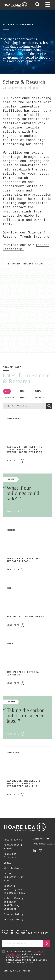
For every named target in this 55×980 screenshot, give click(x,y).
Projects (10, 398)
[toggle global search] (38, 5)
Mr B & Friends (22, 971)
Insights (39, 398)
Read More (13, 512)
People (23, 398)
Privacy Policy (13, 920)
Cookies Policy (13, 915)
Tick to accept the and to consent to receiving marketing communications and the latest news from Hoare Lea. (28, 957)
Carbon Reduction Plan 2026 (13, 877)
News (22, 391)
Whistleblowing (13, 868)
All (7, 391)
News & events (13, 840)
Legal (7, 863)
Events (38, 391)
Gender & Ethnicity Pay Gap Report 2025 (14, 890)
